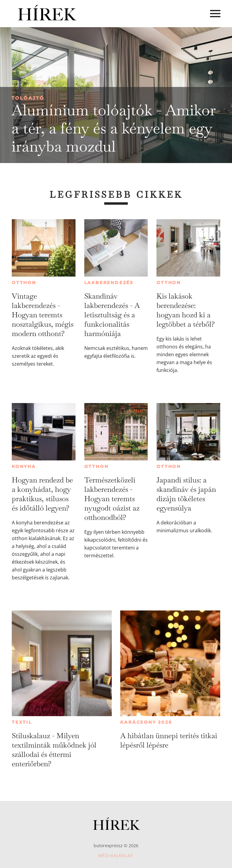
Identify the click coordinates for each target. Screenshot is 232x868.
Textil (22, 722)
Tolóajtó (28, 98)
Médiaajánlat (116, 855)
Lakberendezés (109, 283)
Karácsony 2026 (146, 722)
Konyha (24, 466)
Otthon (24, 283)
